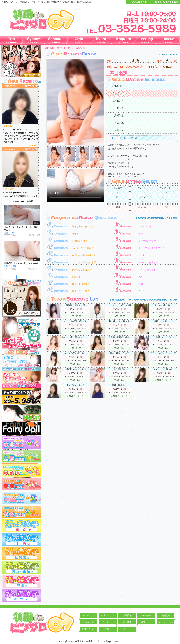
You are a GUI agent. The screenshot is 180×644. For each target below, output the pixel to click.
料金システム (108, 615)
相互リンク (147, 622)
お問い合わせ (88, 629)
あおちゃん (81, 48)
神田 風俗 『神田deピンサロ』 (60, 48)
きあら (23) (8, 189)
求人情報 (127, 622)
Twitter (127, 629)
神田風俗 (24, 2)
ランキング (108, 622)
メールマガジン (166, 622)
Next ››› (33, 145)
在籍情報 (147, 615)
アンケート (88, 622)
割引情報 (166, 615)
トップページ (88, 615)
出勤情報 (127, 615)
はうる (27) (8, 126)
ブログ (108, 629)
